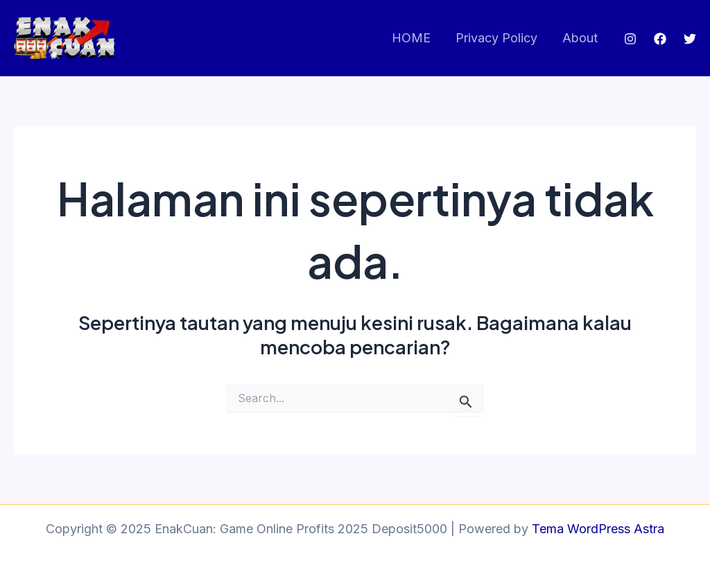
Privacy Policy (496, 38)
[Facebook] (660, 39)
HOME (411, 38)
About (580, 38)
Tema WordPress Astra (598, 529)
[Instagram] (630, 39)
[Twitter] (690, 39)
